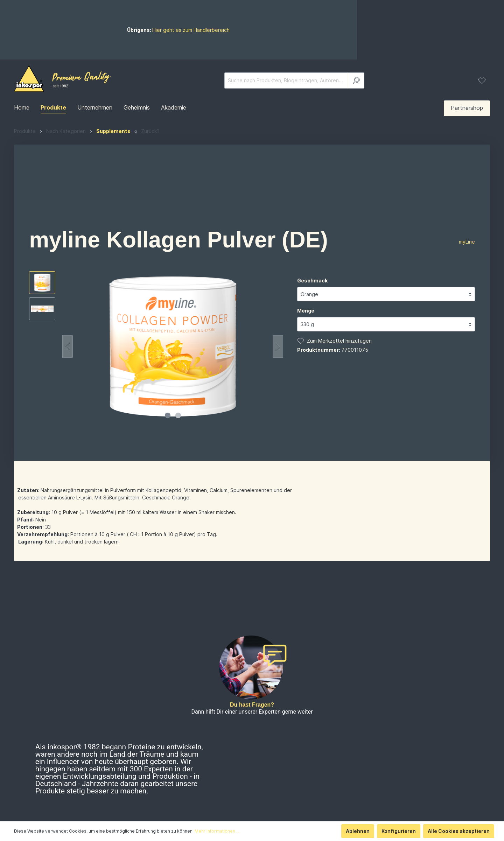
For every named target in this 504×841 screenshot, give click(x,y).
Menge (306, 335)
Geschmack (312, 305)
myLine (467, 266)
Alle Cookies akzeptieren (459, 831)
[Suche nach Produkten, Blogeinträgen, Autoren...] (286, 105)
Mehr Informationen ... (217, 831)
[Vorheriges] (68, 371)
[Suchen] (356, 105)
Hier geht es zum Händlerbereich (265, 42)
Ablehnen (358, 831)
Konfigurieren (399, 831)
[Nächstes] (278, 371)
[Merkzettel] (482, 105)
